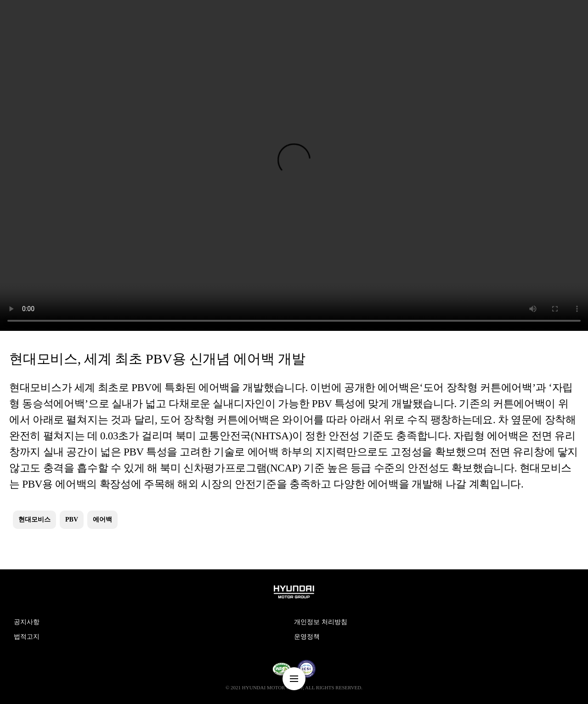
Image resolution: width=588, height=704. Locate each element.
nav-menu (294, 679)
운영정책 (307, 637)
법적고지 (27, 637)
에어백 (102, 519)
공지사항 (27, 622)
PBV (72, 519)
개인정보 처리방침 (321, 622)
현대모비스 (34, 519)
